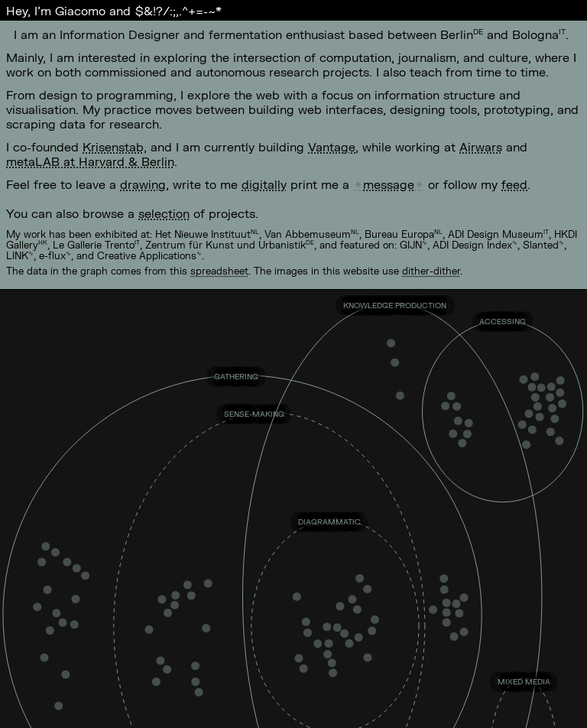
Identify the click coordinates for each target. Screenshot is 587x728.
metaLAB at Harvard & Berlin (90, 161)
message (389, 184)
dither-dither (431, 271)
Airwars (481, 146)
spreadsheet (219, 271)
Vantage (332, 146)
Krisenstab (113, 146)
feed (514, 184)
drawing (143, 184)
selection (164, 213)
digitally (264, 184)
